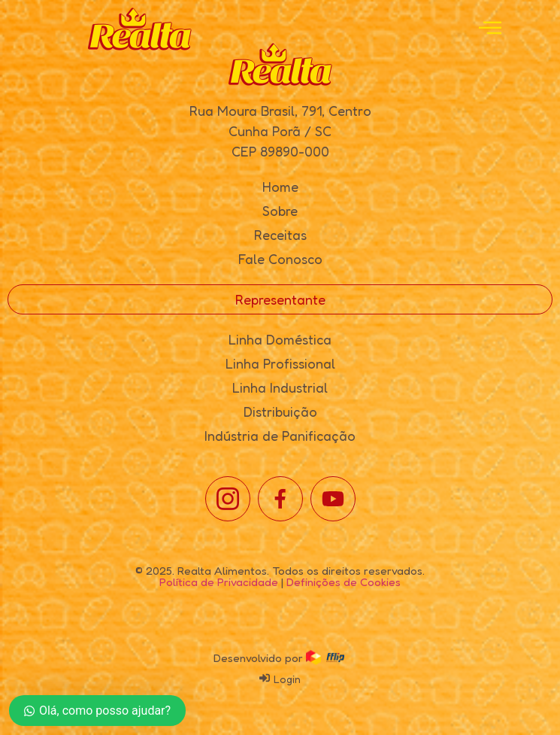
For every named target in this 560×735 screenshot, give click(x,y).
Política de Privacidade (219, 582)
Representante (280, 299)
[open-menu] (490, 29)
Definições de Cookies (344, 582)
